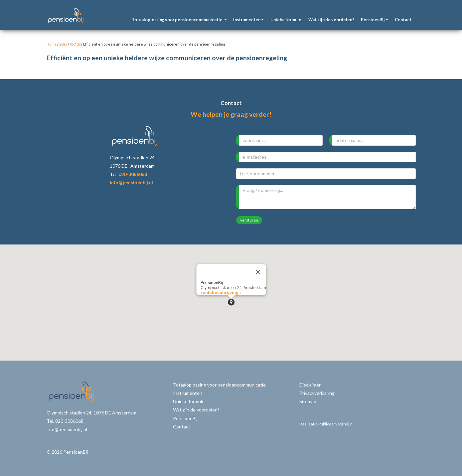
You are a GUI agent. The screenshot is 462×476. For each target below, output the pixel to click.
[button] (231, 302)
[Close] (258, 272)
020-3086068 (133, 174)
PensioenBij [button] (373, 20)
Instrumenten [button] (247, 20)
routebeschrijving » (221, 293)
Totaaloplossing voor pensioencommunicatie (219, 385)
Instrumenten (188, 393)
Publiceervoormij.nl (336, 424)
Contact (403, 20)
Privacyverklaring (317, 393)
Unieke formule (286, 20)
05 (72, 44)
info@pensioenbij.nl (131, 182)
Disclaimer (310, 385)
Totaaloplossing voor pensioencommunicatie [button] (177, 20)
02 (78, 44)
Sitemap (308, 401)
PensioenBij (185, 418)
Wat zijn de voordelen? (331, 20)
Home (52, 44)
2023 (63, 44)
